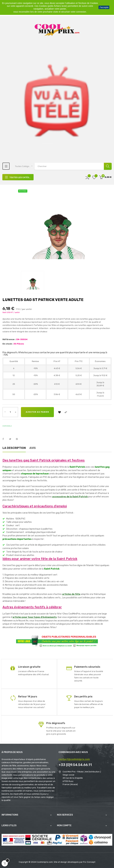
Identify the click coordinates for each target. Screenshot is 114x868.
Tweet (12, 439)
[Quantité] (10, 412)
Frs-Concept (89, 862)
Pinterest (18, 439)
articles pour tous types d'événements (35, 617)
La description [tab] (14, 448)
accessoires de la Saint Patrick (70, 497)
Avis (33, 448)
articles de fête (71, 594)
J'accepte (104, 7)
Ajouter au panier (39, 412)
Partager (5, 439)
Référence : (9, 339)
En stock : (8, 344)
